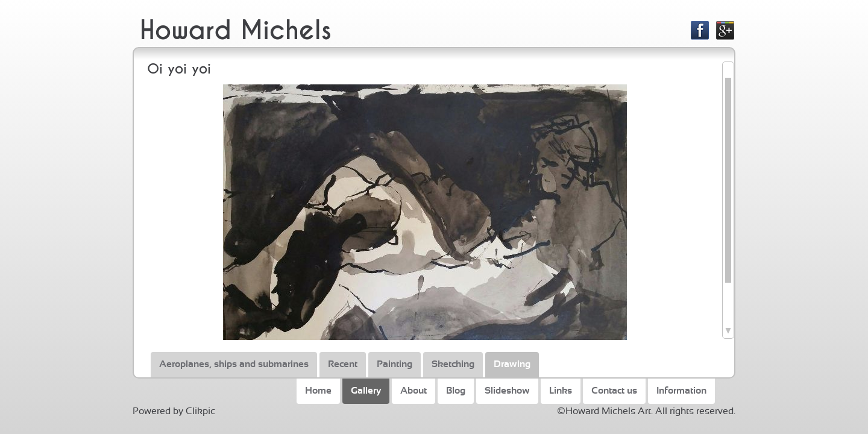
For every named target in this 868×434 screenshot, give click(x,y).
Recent (343, 364)
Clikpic (200, 411)
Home (318, 391)
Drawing (512, 364)
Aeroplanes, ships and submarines (234, 364)
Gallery (366, 391)
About (414, 391)
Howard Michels (236, 31)
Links (561, 391)
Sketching (453, 364)
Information (681, 391)
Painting (395, 364)
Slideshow (507, 391)
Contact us (614, 391)
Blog (456, 391)
